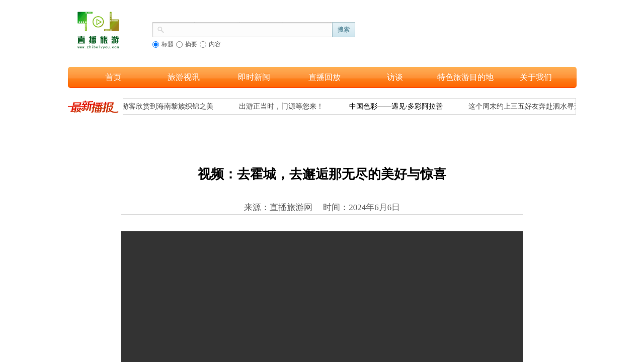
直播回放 (325, 77)
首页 (113, 77)
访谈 (395, 77)
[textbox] (249, 29)
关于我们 (536, 77)
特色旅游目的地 (465, 77)
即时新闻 (254, 77)
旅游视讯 (184, 77)
